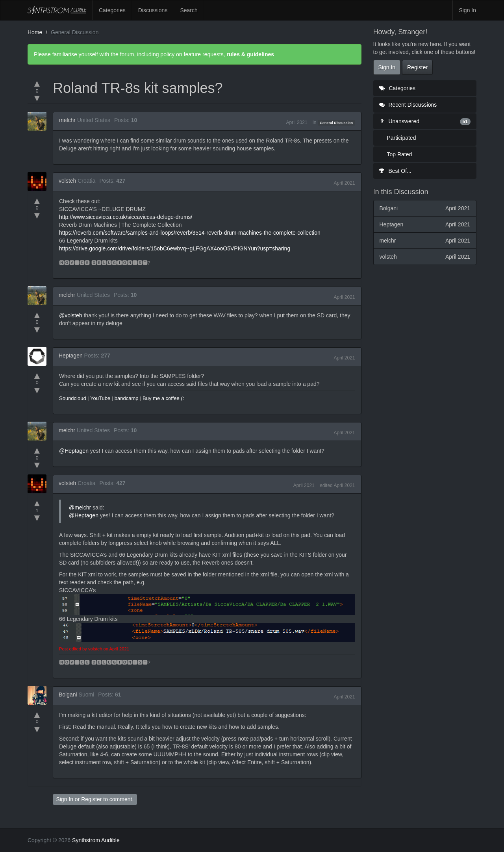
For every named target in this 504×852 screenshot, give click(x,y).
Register (91, 799)
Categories (112, 10)
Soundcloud (73, 398)
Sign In (467, 10)
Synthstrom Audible (57, 10)
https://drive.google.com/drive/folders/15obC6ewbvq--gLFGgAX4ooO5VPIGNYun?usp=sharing (175, 248)
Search (189, 10)
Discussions (153, 10)
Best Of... (395, 171)
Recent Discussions (408, 105)
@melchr (80, 507)
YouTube (100, 398)
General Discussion (336, 123)
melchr (67, 120)
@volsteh (71, 315)
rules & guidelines (250, 54)
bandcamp (127, 398)
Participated (402, 138)
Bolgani (68, 695)
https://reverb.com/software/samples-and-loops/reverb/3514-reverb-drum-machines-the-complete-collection (190, 233)
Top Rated (400, 154)
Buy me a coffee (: (163, 398)
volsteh (67, 181)
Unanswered (425, 121)
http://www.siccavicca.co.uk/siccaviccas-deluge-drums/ (126, 217)
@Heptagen (74, 451)
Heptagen (71, 356)
